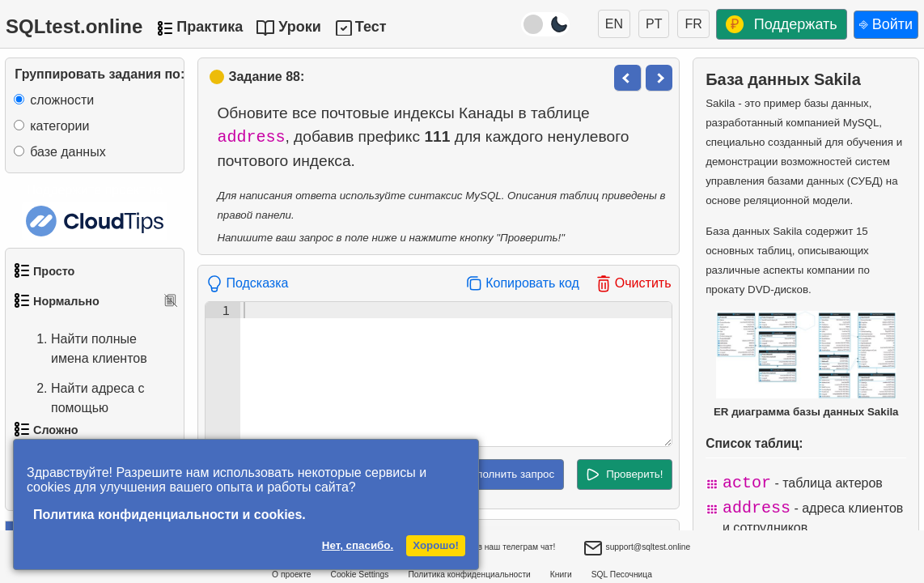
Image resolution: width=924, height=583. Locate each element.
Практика (210, 27)
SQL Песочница (622, 574)
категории (59, 126)
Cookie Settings (360, 574)
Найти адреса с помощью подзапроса (81, 408)
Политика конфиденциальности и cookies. (170, 515)
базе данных (68, 152)
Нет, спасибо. (358, 545)
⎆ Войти (886, 24)
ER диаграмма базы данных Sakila (806, 364)
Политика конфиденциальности (469, 574)
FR (693, 24)
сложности (62, 100)
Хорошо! (436, 545)
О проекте (291, 574)
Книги (561, 574)
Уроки (300, 27)
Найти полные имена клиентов (83, 349)
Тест (371, 27)
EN (614, 24)
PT (654, 24)
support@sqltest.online (637, 549)
